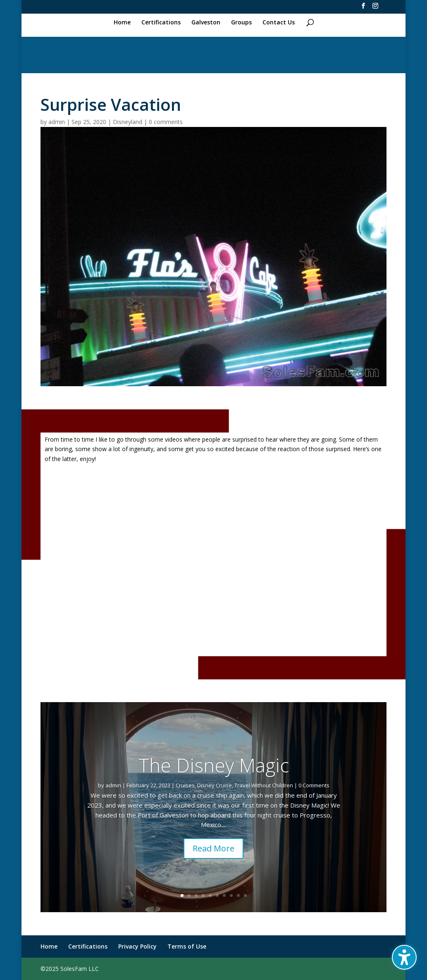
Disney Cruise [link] (215, 785)
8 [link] (231, 895)
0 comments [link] (166, 122)
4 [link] (203, 895)
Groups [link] (241, 23)
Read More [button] (213, 848)
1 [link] (182, 895)
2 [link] (189, 895)
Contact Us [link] (279, 23)
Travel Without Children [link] (264, 785)
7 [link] (224, 895)
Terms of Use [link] (187, 946)
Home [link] (122, 23)
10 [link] (245, 895)
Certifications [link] (161, 23)
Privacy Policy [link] (137, 946)
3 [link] (196, 895)
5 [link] (210, 895)
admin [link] (57, 122)
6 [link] (217, 895)
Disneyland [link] (128, 122)
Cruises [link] (185, 785)
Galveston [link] (206, 23)
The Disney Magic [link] (214, 765)
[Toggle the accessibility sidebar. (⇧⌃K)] (404, 957)
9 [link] (238, 895)
